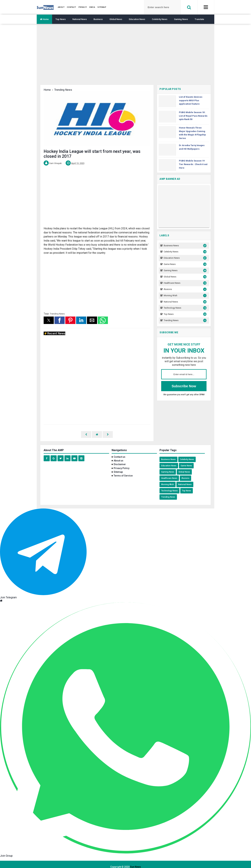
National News (80, 19)
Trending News (57, 314)
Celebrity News (160, 19)
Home (44, 19)
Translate (199, 19)
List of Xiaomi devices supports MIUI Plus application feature (191, 100)
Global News (116, 19)
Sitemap (118, 467)
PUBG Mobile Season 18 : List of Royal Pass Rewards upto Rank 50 (193, 116)
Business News (185, 246)
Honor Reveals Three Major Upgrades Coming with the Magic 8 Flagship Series (192, 133)
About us (118, 456)
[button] (49, 320)
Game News (185, 264)
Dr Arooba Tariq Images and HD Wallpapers (192, 147)
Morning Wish (185, 296)
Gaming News (181, 19)
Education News (137, 19)
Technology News (185, 308)
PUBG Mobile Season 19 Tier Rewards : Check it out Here (193, 164)
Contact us (119, 452)
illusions (185, 289)
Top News (61, 19)
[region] (125, 57)
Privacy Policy (122, 463)
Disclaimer (120, 459)
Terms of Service (123, 471)
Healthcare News (185, 283)
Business (98, 19)
